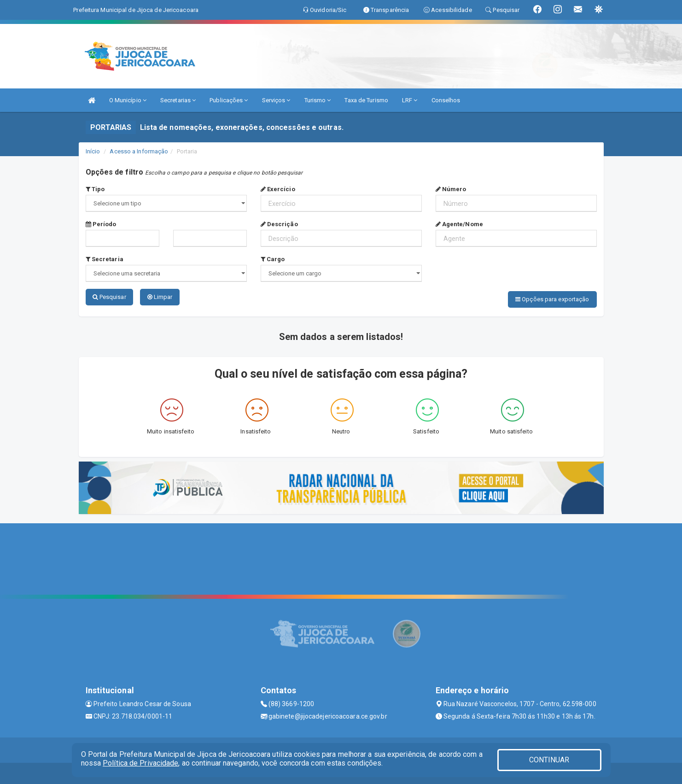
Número (451, 189)
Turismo (318, 100)
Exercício (278, 189)
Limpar (160, 297)
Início (93, 151)
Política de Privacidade (140, 763)
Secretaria (105, 259)
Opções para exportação (552, 299)
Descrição (279, 224)
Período (101, 224)
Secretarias (178, 100)
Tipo (95, 189)
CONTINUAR (549, 760)
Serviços (276, 100)
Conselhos (446, 100)
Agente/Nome (459, 224)
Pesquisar (109, 297)
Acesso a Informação (139, 151)
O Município (128, 100)
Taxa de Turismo (366, 100)
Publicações (229, 100)
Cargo (273, 259)
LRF (410, 100)
